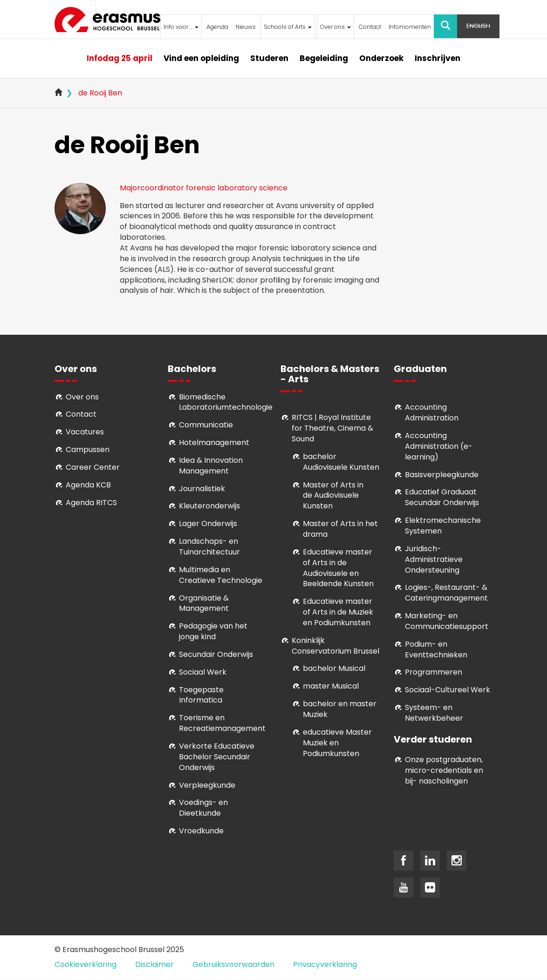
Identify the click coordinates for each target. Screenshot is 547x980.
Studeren (269, 58)
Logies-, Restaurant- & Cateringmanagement (446, 593)
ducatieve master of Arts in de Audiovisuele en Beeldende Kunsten (338, 568)
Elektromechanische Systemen (443, 526)
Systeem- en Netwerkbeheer (434, 713)
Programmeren (434, 672)
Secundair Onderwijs (216, 654)
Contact (370, 27)
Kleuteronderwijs (209, 506)
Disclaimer (154, 964)
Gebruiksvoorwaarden (233, 964)
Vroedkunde (201, 831)
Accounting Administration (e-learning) (439, 446)
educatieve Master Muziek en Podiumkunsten (337, 743)
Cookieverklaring (85, 964)
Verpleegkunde (207, 785)
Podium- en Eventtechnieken (436, 649)
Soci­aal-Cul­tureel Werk (448, 690)
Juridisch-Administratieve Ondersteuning (434, 559)
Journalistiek (202, 489)
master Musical (331, 686)
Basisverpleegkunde (442, 475)
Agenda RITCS (91, 503)
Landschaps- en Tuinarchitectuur (209, 547)
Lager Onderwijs (208, 524)
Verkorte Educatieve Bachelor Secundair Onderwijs (217, 757)
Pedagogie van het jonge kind (213, 631)
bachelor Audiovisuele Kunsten (341, 462)
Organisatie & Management (204, 603)
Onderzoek (381, 58)
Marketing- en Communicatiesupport (447, 621)
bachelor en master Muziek (340, 709)
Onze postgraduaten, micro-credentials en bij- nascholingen (444, 770)
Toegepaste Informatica (201, 695)
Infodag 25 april (120, 58)
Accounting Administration (432, 412)
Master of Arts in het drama (340, 529)
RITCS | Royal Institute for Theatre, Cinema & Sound (332, 428)
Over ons (335, 27)
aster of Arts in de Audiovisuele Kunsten (333, 496)
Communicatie (206, 425)
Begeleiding (324, 58)
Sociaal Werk (203, 672)
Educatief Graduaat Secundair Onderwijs (442, 497)
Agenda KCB (88, 485)
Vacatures (85, 432)
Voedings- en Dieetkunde (203, 808)
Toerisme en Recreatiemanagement (222, 723)
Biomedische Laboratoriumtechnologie (226, 402)
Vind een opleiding (201, 58)
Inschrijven (438, 58)
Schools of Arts (288, 27)
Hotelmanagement (214, 443)
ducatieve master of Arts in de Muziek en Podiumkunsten (338, 612)
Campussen (88, 449)
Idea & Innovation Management (211, 466)
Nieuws (246, 27)
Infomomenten (410, 27)
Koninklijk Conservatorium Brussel (335, 646)
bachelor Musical (334, 668)
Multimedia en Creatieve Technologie (221, 575)
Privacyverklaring (325, 964)
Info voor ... (181, 27)
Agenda (217, 27)
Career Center (93, 467)
